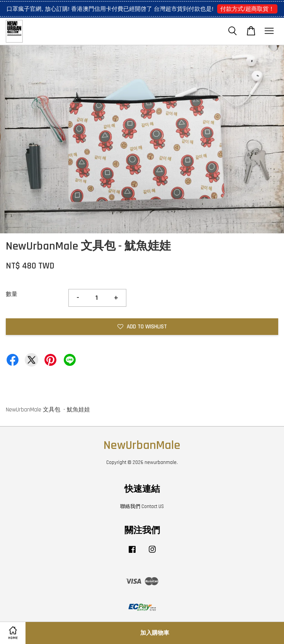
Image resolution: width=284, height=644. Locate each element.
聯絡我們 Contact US (142, 506)
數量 (12, 294)
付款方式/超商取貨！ (247, 9)
